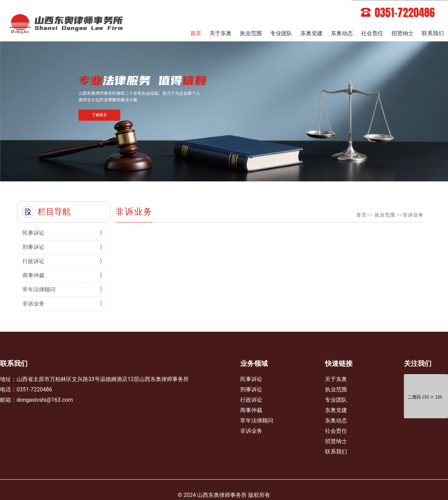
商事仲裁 (33, 275)
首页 (196, 33)
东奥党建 (312, 33)
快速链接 (339, 363)
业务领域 (254, 363)
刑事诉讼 (33, 247)
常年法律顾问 (39, 289)
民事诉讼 (33, 233)
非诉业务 (33, 304)
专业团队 (281, 33)
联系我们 (433, 33)
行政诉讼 (33, 261)
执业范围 (251, 33)
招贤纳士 (403, 33)
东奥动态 (342, 33)
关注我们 (418, 363)
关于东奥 (221, 33)
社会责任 (372, 33)
